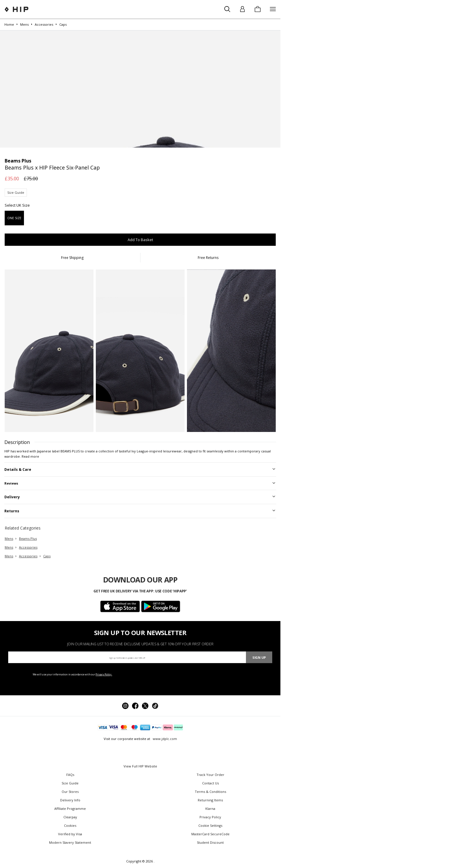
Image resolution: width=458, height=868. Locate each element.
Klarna (210, 809)
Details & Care (18, 470)
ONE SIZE (14, 218)
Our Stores (70, 792)
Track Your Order (210, 775)
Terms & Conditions (210, 792)
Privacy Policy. (104, 674)
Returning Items (210, 800)
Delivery (12, 497)
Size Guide (16, 192)
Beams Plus (28, 538)
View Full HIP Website (140, 766)
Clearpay (70, 817)
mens (9, 538)
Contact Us (210, 783)
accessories (28, 547)
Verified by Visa (70, 834)
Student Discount (210, 842)
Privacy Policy (210, 817)
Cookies (70, 825)
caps (47, 556)
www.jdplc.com (164, 739)
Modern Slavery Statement (70, 842)
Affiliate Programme (70, 809)
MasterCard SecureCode (210, 834)
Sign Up (259, 657)
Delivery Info (70, 800)
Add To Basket (140, 240)
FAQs (70, 775)
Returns (12, 511)
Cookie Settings (210, 825)
